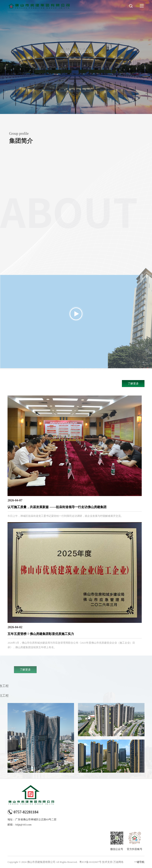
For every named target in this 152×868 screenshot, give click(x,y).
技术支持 (107, 862)
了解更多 (133, 384)
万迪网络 (118, 862)
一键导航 (139, 862)
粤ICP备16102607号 (90, 862)
